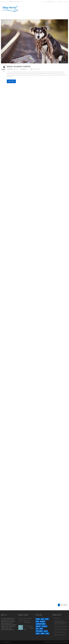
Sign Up (66, 2)
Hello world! (57, 618)
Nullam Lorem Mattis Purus (61, 627)
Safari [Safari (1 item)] (38, 633)
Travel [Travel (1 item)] (43, 633)
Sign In (61, 2)
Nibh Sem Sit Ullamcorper (61, 629)
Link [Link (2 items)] (37, 629)
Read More (11, 81)
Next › (65, 605)
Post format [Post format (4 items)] (39, 631)
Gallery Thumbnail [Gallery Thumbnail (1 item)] (41, 624)
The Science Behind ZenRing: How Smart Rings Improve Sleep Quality (61, 622)
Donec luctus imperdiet (60, 632)
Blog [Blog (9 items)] (37, 621)
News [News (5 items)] (41, 629)
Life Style (38, 69)
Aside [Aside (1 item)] (42, 619)
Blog (34, 69)
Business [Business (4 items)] (42, 621)
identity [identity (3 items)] (38, 626)
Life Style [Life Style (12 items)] (44, 626)
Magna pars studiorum (60, 635)
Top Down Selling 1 (28, 626)
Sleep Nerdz (15, 69)
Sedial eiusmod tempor (19, 67)
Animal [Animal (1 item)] (38, 619)
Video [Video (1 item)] (47, 633)
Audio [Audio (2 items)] (47, 619)
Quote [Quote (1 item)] (46, 631)
